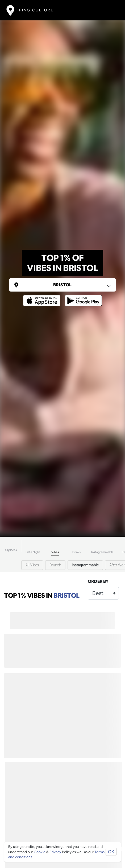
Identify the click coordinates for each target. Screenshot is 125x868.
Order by (98, 581)
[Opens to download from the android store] (82, 297)
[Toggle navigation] (111, 10)
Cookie (40, 852)
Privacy (55, 852)
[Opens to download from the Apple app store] (43, 297)
